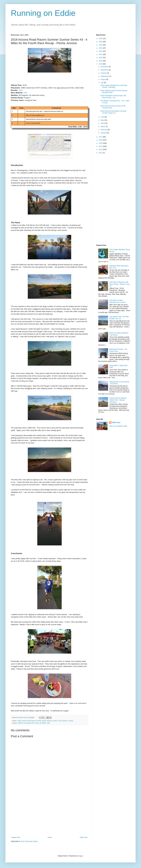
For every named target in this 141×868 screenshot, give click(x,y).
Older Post (84, 837)
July (102, 83)
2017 (101, 137)
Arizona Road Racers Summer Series (34, 721)
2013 (101, 149)
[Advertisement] (49, 816)
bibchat (49, 721)
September (105, 76)
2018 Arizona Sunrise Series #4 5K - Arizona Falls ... (113, 107)
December (105, 67)
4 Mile (19, 721)
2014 (101, 146)
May (102, 120)
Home (50, 837)
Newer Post (16, 837)
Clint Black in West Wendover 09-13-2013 (117, 301)
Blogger (80, 856)
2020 (101, 58)
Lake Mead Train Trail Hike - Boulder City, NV (120, 318)
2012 (101, 153)
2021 (101, 54)
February (104, 130)
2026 (101, 39)
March (103, 127)
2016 (101, 140)
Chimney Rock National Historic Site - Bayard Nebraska (118, 400)
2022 (101, 51)
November (105, 70)
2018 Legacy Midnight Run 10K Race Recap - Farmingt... (114, 86)
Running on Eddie (43, 13)
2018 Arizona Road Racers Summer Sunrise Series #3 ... (113, 112)
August (104, 79)
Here (21, 90)
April (103, 123)
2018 (101, 64)
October (104, 73)
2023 (101, 48)
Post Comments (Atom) (29, 841)
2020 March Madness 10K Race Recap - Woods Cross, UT (120, 284)
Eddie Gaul (116, 423)
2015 (101, 143)
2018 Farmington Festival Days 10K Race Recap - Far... (113, 97)
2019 (101, 61)
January (104, 133)
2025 (101, 42)
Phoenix (65, 721)
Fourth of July (57, 721)
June (103, 117)
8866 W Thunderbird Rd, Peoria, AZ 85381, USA (34, 723)
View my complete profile (118, 426)
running (71, 721)
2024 (101, 45)
